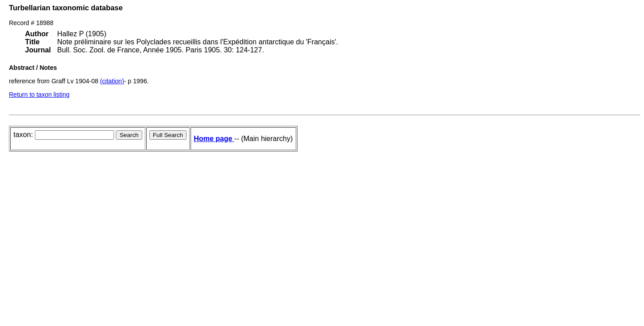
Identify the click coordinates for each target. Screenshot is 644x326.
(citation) (112, 81)
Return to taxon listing (39, 94)
